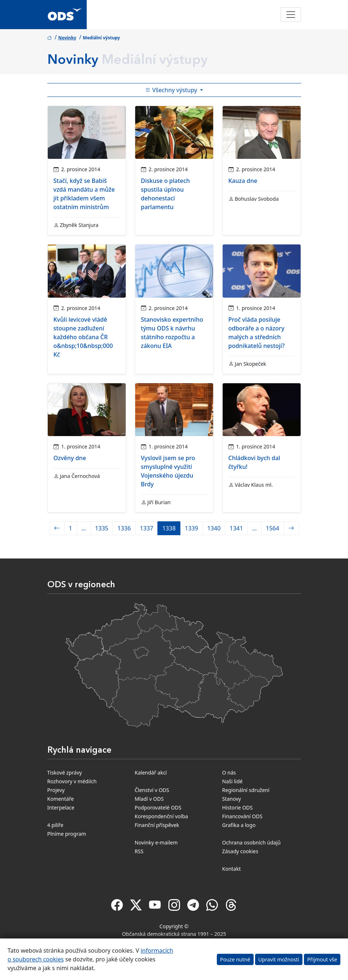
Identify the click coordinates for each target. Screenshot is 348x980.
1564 (273, 528)
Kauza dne (243, 181)
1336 (124, 528)
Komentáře (61, 799)
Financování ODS (243, 816)
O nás (229, 773)
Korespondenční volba (161, 816)
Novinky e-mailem (156, 842)
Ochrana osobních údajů (252, 842)
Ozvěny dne (70, 458)
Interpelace (61, 807)
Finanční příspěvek (157, 825)
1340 (214, 528)
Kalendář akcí (151, 773)
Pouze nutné (235, 959)
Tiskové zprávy (65, 773)
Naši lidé (232, 781)
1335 (102, 528)
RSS (139, 851)
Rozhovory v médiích (72, 781)
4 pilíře (56, 825)
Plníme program (67, 834)
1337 (147, 528)
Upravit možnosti (279, 959)
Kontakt (232, 869)
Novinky (67, 38)
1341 (236, 528)
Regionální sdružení (246, 790)
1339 (191, 528)
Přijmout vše (322, 959)
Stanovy (232, 799)
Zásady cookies (240, 851)
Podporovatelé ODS (158, 807)
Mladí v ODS (149, 799)
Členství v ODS (152, 790)
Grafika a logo (239, 825)
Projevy (56, 790)
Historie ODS (238, 807)
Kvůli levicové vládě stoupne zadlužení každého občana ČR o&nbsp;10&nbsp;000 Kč (83, 337)
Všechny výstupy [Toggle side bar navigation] (172, 90)
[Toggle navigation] (291, 15)
